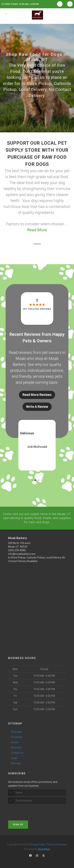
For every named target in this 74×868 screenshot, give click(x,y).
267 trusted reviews (37, 309)
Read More (37, 230)
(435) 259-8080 (17, 550)
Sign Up (18, 824)
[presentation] (27, 810)
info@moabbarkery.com (22, 554)
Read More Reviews (37, 395)
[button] (32, 480)
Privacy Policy (37, 844)
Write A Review (37, 407)
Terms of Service (57, 844)
